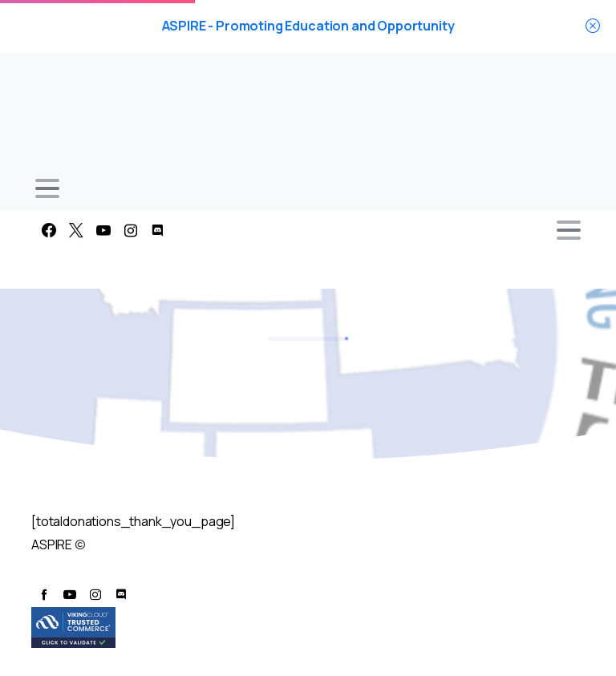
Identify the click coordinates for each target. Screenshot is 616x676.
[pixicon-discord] (121, 595)
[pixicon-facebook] (44, 595)
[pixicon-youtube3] (70, 595)
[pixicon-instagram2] (95, 595)
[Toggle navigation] (47, 188)
